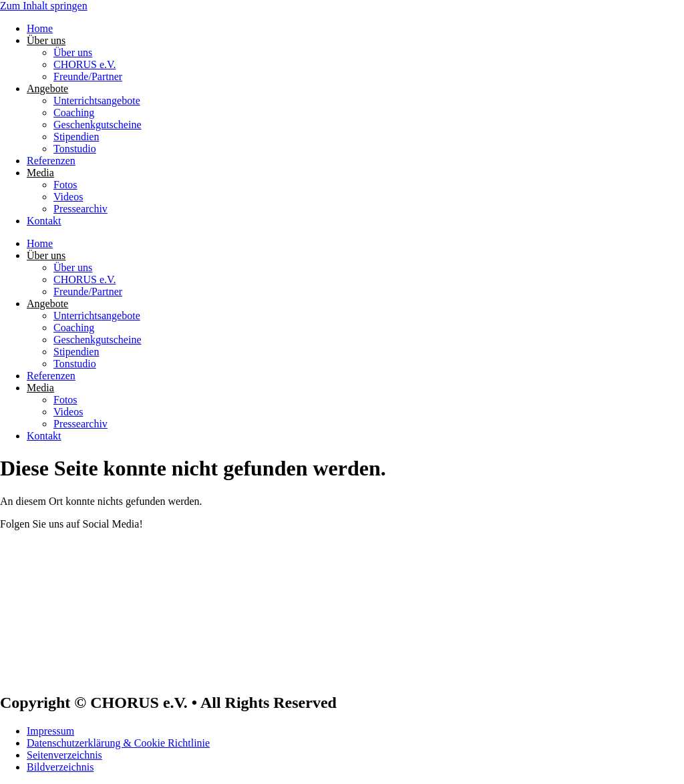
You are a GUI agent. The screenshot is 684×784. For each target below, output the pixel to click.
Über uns (46, 40)
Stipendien (76, 137)
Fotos (65, 185)
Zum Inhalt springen (44, 6)
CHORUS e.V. (85, 64)
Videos (68, 197)
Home (40, 28)
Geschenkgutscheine (98, 125)
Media (40, 173)
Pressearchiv (80, 209)
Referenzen (51, 161)
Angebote (47, 88)
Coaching (74, 113)
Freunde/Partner (88, 76)
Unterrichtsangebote (97, 101)
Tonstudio (75, 149)
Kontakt (44, 221)
